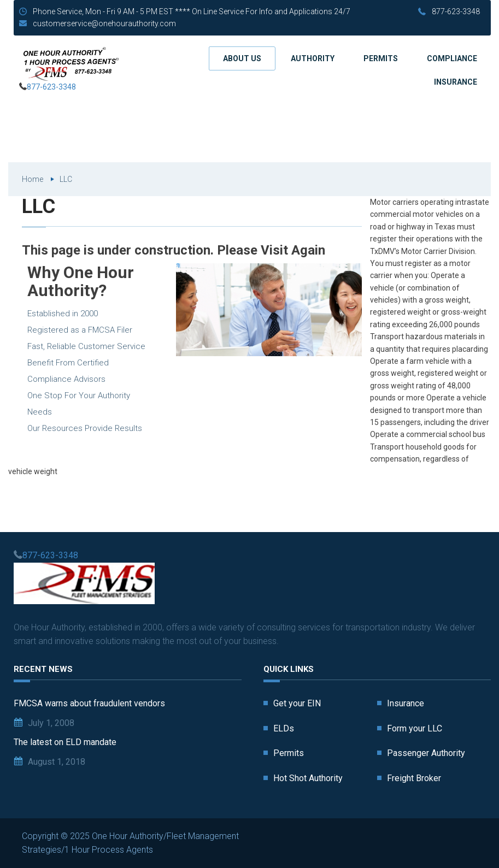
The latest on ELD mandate (65, 742)
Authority (313, 58)
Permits (381, 58)
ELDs (284, 728)
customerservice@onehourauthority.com (104, 23)
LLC (66, 179)
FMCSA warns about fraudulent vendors (89, 703)
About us (242, 58)
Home (33, 179)
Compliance (452, 58)
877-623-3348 (456, 11)
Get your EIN (297, 703)
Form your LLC (415, 728)
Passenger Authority (426, 753)
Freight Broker (414, 778)
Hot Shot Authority (308, 778)
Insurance (456, 82)
